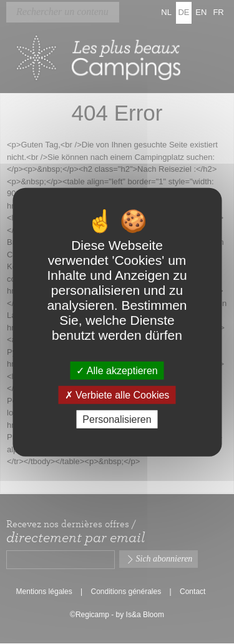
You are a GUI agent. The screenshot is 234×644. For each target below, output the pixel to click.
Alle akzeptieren (117, 370)
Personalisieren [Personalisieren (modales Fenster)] (117, 419)
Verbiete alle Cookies (117, 394)
